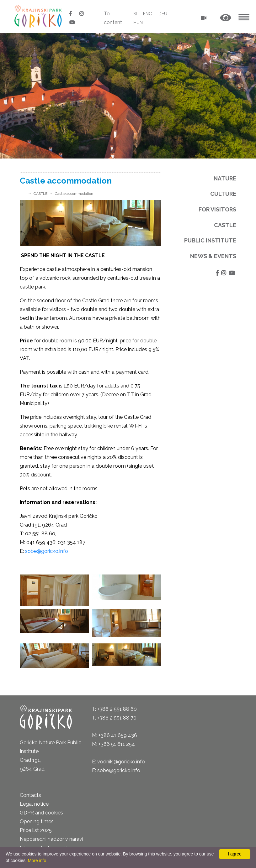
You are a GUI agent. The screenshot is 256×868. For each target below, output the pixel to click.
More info (37, 860)
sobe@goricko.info (47, 551)
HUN (138, 23)
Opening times (37, 821)
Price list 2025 (36, 830)
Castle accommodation (74, 194)
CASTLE (40, 194)
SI (135, 14)
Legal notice (34, 804)
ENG (148, 14)
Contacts (30, 795)
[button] (226, 18)
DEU (163, 14)
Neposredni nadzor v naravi (51, 839)
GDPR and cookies (41, 813)
